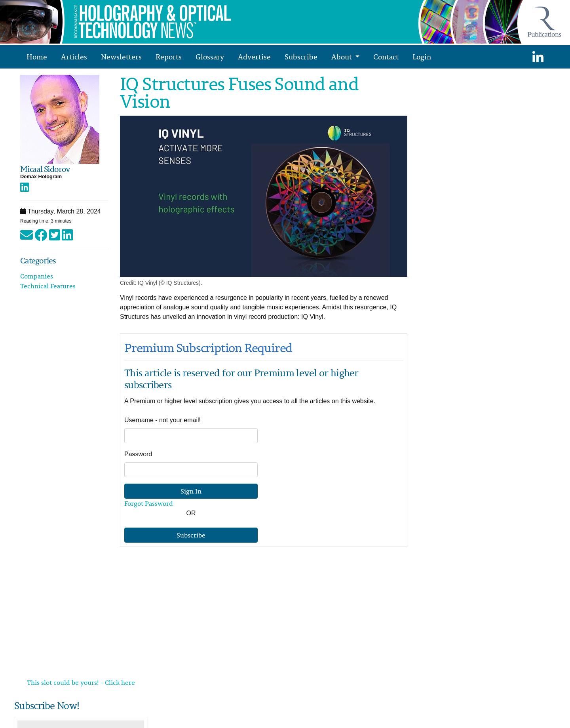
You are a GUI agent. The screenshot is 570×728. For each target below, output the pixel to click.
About (342, 57)
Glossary (210, 57)
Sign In (191, 491)
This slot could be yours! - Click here (81, 682)
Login (422, 57)
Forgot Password (149, 503)
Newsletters (121, 57)
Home (37, 57)
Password (138, 454)
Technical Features (48, 286)
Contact (386, 57)
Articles (74, 57)
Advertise (254, 57)
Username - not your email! (162, 420)
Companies (37, 276)
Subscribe (301, 57)
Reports (169, 57)
